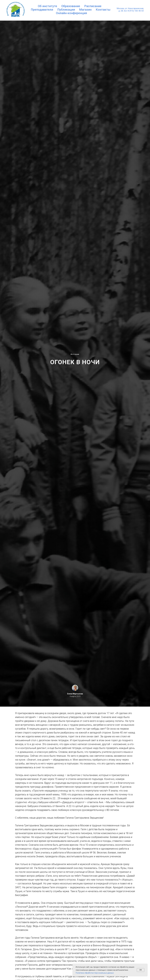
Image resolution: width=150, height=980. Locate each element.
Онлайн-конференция (72, 13)
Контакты (103, 10)
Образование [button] (71, 6)
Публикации (66, 10)
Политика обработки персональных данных (95, 973)
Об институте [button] (47, 6)
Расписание (93, 6)
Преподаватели (42, 10)
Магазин (85, 10)
